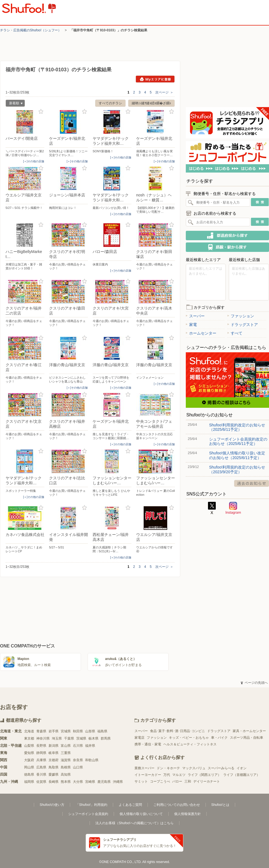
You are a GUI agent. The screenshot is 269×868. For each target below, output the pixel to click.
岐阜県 (54, 753)
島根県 (66, 767)
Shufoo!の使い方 (52, 805)
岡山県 (29, 767)
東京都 (29, 738)
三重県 (66, 753)
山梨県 (29, 746)
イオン (242, 768)
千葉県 (69, 738)
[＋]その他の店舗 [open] (34, 161)
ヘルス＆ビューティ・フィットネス (190, 744)
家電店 (139, 738)
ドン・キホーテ (168, 768)
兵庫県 (41, 760)
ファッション (241, 316)
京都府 (54, 760)
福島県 (102, 731)
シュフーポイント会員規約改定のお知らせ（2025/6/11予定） (238, 441)
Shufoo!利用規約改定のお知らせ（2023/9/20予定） (237, 469)
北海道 (29, 731)
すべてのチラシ (110, 103)
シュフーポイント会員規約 (88, 814)
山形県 (90, 731)
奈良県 (78, 760)
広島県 (41, 767)
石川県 (78, 746)
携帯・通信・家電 (148, 744)
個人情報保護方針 (187, 814)
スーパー (195, 316)
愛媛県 (54, 775)
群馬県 (106, 738)
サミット (141, 781)
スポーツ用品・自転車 (247, 738)
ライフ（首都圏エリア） (242, 775)
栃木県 (93, 738)
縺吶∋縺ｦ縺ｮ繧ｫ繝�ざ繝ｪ (151, 103)
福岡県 (29, 782)
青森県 (41, 731)
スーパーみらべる (221, 768)
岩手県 (54, 731)
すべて (235, 333)
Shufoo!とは (220, 805)
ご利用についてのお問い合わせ (177, 805)
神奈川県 (43, 738)
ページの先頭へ (254, 683)
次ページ (164, 92)
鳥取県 (54, 767)
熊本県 (66, 782)
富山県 (66, 746)
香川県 (41, 775)
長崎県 (54, 782)
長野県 (41, 746)
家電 (191, 325)
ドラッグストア (243, 325)
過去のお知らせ (252, 483)
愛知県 (29, 753)
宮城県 (66, 731)
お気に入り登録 (41, 112)
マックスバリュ (194, 768)
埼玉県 (57, 738)
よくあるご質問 (130, 805)
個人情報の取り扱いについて (141, 814)
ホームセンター (201, 333)
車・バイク (219, 738)
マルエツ (179, 775)
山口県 (78, 767)
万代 (167, 775)
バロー (177, 781)
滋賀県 (66, 760)
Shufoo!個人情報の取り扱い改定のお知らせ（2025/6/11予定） (237, 455)
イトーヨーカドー (148, 775)
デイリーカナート (207, 781)
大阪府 (29, 760)
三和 (188, 781)
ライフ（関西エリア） (204, 775)
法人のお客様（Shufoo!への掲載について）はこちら (134, 823)
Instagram (233, 508)
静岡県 (41, 753)
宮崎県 (90, 782)
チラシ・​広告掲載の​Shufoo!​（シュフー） (31, 30)
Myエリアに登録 (155, 79)
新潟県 (54, 746)
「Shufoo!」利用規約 (91, 805)
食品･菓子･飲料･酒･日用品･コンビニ (177, 731)
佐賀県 (41, 782)
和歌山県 (92, 760)
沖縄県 (118, 782)
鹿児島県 (104, 782)
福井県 (90, 746)
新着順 (14, 104)
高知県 (66, 775)
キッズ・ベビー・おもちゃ (189, 738)
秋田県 (78, 731)
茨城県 (81, 738)
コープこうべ (160, 781)
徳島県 (29, 775)
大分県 (78, 782)
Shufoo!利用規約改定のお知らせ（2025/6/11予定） (237, 427)
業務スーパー (144, 768)
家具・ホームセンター (249, 731)
